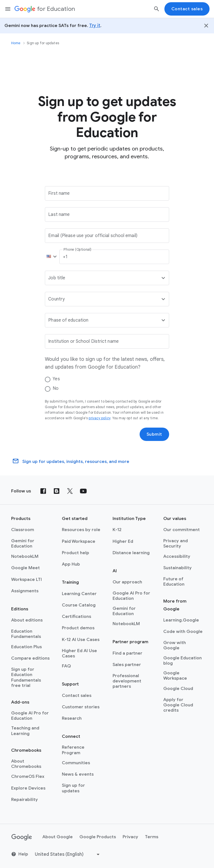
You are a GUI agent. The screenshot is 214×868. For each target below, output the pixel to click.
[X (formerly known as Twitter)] (70, 491)
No (56, 388)
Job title (57, 278)
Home (16, 43)
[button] (50, 257)
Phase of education (68, 320)
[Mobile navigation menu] (8, 9)
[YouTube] (83, 491)
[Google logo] (22, 837)
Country (56, 299)
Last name (59, 214)
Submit (154, 434)
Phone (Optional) (78, 250)
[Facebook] (43, 491)
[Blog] (57, 491)
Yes (56, 379)
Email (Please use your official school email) (93, 236)
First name (59, 193)
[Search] (157, 9)
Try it (95, 26)
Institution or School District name (83, 341)
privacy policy (99, 418)
